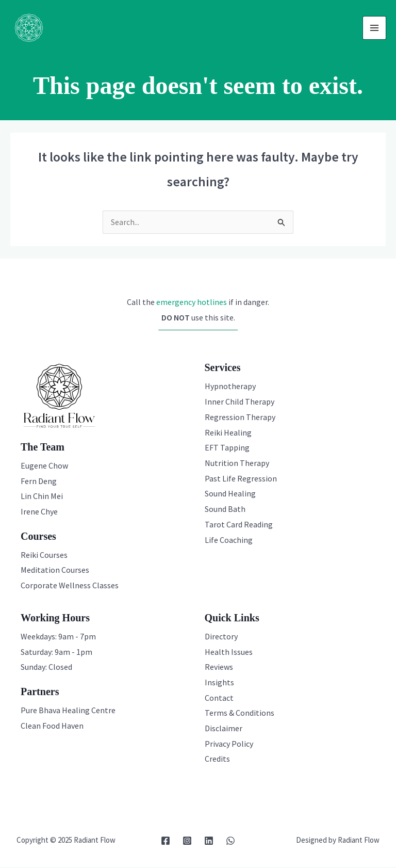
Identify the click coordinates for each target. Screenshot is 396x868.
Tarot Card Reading (239, 525)
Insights (219, 683)
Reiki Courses (44, 556)
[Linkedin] (209, 842)
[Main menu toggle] (374, 28)
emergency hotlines (192, 303)
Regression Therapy (240, 418)
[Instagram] (187, 842)
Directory (221, 637)
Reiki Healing (228, 433)
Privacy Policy (229, 745)
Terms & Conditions (240, 714)
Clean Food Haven (52, 727)
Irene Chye (39, 512)
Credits (217, 760)
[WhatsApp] (230, 842)
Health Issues (229, 653)
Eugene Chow (44, 467)
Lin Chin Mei (42, 497)
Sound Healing (230, 494)
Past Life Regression (241, 479)
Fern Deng (39, 482)
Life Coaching (229, 541)
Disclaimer (224, 729)
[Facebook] (166, 842)
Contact (219, 699)
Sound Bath (225, 510)
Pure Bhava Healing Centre (68, 711)
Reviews (219, 668)
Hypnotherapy (230, 387)
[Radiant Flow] (30, 28)
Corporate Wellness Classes (70, 586)
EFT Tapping (227, 448)
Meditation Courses (55, 571)
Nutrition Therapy (237, 464)
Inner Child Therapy (240, 403)
